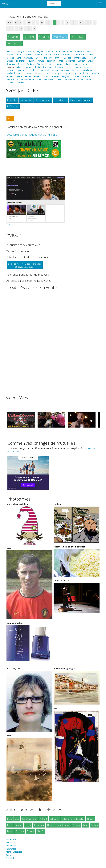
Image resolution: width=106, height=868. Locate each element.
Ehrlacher (21, 61)
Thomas (75, 76)
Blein (89, 52)
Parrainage (75, 100)
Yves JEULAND (78, 37)
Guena (21, 64)
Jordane (18, 825)
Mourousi (65, 70)
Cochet (10, 58)
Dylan (10, 831)
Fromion (41, 61)
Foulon (31, 61)
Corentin (20, 831)
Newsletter (11, 858)
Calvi (57, 55)
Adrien (31, 52)
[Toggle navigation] (100, 4)
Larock (87, 67)
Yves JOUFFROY (14, 43)
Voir (8, 224)
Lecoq (68, 67)
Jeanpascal (39, 825)
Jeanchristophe (29, 819)
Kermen (59, 67)
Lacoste (78, 67)
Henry (50, 64)
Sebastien (55, 819)
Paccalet (95, 73)
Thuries (55, 76)
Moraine (76, 70)
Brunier (48, 55)
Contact (10, 855)
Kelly (9, 825)
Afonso (50, 52)
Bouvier (29, 55)
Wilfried (43, 819)
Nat (48, 73)
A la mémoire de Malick (73, 819)
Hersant (59, 64)
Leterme (11, 70)
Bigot (20, 55)
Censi (19, 58)
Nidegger (57, 73)
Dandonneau (80, 58)
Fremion (51, 61)
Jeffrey (28, 825)
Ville (39, 79)
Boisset (11, 55)
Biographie (12, 100)
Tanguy (65, 76)
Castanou (29, 58)
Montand (45, 70)
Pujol (75, 73)
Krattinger (47, 67)
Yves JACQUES (60, 37)
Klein (37, 67)
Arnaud (30, 831)
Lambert (22, 70)
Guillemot (70, 61)
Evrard (10, 61)
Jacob (69, 64)
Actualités (11, 843)
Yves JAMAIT (29, 37)
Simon (46, 76)
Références (13, 106)
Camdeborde (79, 55)
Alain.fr (40, 831)
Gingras (40, 64)
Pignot (67, 73)
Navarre (39, 73)
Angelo (40, 52)
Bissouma (67, 52)
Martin (55, 70)
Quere (19, 76)
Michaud (11, 73)
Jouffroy (29, 67)
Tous (10, 22)
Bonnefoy (79, 52)
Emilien (94, 825)
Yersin (21, 83)
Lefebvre (33, 70)
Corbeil (91, 55)
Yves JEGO (44, 37)
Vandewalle (70, 79)
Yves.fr (6, 4)
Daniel (58, 58)
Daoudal (68, 58)
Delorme (48, 58)
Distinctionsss (61, 100)
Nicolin (30, 73)
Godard (30, 64)
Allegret (22, 52)
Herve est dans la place (58, 825)
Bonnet (39, 55)
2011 (10, 118)
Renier (28, 76)
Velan (59, 79)
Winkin (88, 79)
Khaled (90, 819)
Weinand (11, 83)
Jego (85, 64)
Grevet (91, 61)
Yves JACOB (14, 37)
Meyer (21, 73)
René (10, 819)
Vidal (80, 79)
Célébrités (54, 4)
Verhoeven (49, 79)
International (12, 849)
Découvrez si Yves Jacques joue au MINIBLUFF (33, 134)
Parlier (10, 76)
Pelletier (84, 73)
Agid (58, 52)
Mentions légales (14, 852)
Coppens (66, 55)
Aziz (17, 819)
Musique (88, 100)
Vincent (10, 79)
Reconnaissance (43, 100)
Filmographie (26, 100)
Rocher (92, 58)
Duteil (39, 58)
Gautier (81, 61)
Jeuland (19, 67)
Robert (37, 76)
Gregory (76, 825)
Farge (60, 61)
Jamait (77, 64)
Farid (86, 825)
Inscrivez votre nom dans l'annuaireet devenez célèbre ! (25, 265)
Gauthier (11, 64)
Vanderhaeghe (28, 79)
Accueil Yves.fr (13, 839)
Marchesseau (89, 70)
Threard (86, 76)
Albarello (11, 52)
